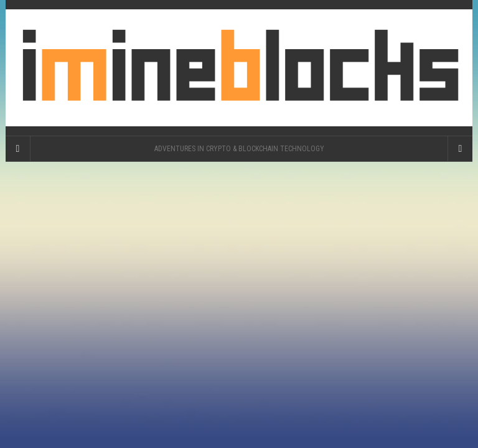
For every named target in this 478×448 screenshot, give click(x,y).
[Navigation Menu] (460, 149)
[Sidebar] (18, 149)
